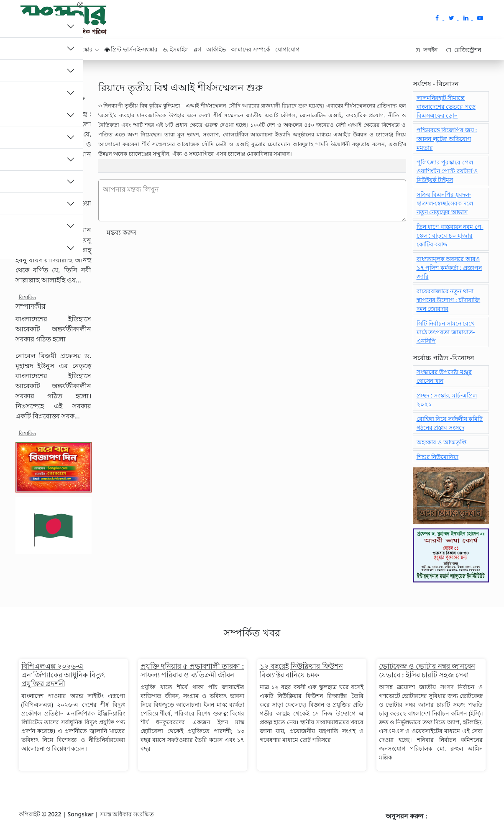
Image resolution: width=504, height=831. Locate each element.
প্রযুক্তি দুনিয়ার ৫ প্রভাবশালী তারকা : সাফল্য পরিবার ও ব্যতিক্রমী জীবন (192, 670)
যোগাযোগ (287, 49)
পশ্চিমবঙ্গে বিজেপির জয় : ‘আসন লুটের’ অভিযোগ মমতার (447, 139)
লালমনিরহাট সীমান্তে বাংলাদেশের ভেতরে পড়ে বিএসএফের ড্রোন (446, 106)
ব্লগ (197, 49)
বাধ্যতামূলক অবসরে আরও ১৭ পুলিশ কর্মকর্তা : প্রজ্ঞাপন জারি (449, 268)
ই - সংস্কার (84, 49)
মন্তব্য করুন (122, 232)
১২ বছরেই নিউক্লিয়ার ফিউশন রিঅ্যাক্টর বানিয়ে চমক (301, 670)
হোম (30, 49)
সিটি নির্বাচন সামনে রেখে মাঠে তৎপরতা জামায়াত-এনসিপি (446, 332)
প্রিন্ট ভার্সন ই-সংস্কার (131, 49)
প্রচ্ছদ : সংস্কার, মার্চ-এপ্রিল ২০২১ (447, 400)
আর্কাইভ (216, 49)
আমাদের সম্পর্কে (251, 49)
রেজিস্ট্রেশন (464, 50)
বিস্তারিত (27, 181)
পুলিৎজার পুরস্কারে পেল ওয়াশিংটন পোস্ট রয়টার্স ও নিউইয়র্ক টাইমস (447, 171)
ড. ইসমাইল (176, 49)
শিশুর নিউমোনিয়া (438, 457)
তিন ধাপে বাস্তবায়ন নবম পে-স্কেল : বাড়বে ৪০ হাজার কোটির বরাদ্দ (450, 235)
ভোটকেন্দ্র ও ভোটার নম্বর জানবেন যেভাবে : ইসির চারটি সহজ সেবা (427, 670)
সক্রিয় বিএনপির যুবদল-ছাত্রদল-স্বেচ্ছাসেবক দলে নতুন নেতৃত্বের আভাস (445, 203)
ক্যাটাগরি (54, 49)
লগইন (426, 50)
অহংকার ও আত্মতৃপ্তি (442, 442)
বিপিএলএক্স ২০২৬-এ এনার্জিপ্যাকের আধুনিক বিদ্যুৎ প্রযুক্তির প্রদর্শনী (63, 675)
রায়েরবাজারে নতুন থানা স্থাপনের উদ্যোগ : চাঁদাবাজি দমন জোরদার (449, 300)
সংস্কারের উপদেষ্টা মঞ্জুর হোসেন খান (444, 376)
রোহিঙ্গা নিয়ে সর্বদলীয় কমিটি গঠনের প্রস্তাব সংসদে (450, 423)
